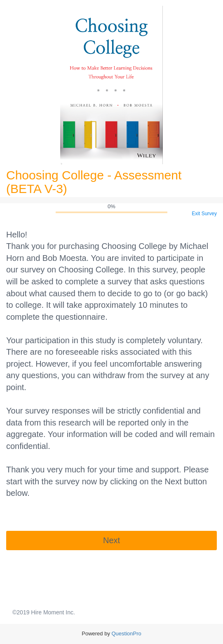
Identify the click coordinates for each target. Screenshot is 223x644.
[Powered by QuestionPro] (127, 634)
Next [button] (111, 540)
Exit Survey (204, 214)
